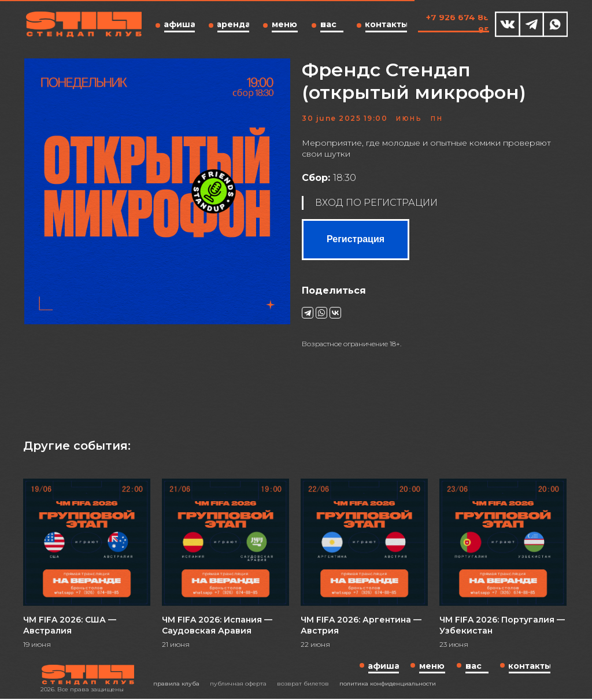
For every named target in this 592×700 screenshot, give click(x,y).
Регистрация (356, 241)
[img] (508, 24)
